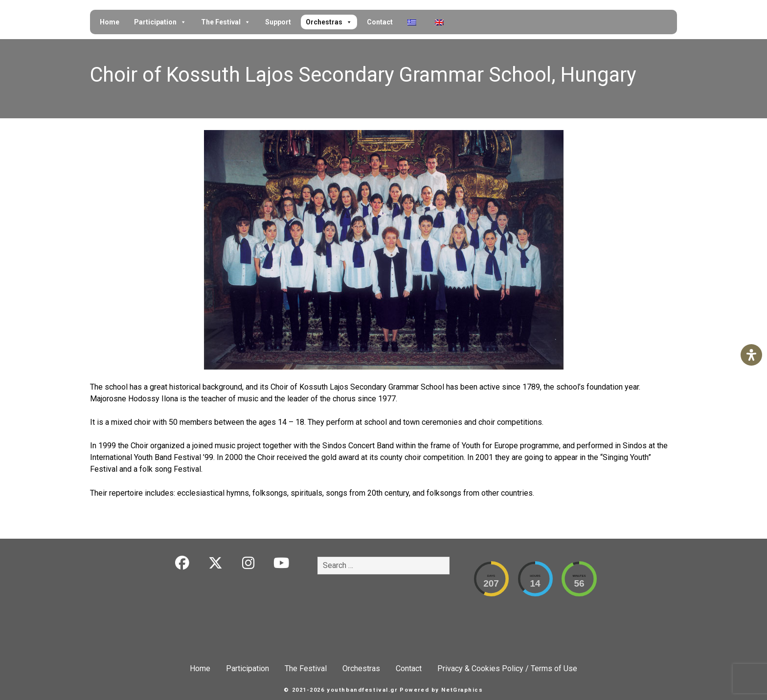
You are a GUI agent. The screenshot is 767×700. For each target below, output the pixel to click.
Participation (160, 22)
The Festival (226, 22)
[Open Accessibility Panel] (751, 355)
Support (278, 22)
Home (110, 22)
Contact (380, 22)
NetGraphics (462, 690)
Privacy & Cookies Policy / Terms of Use (507, 668)
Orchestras (329, 22)
